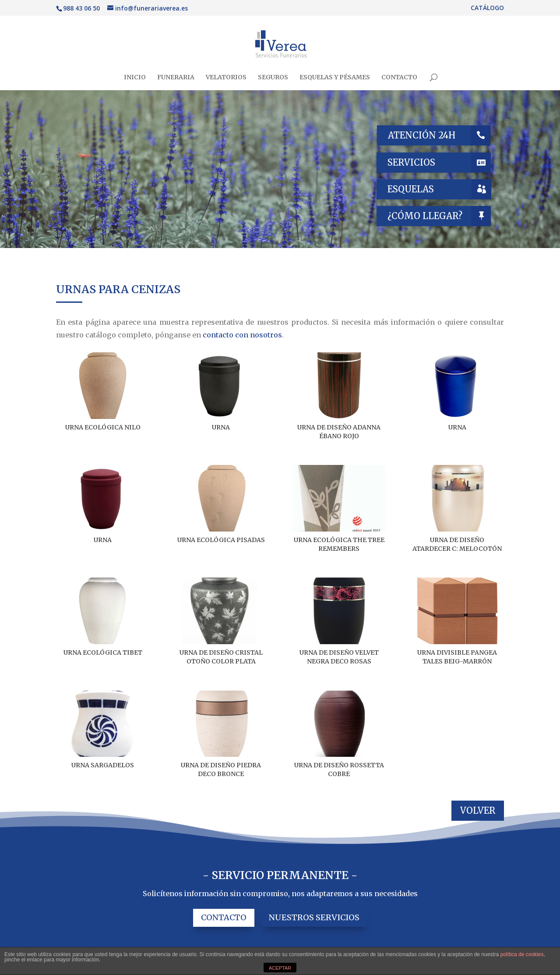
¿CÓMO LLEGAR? (425, 216)
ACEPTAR (280, 968)
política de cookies (522, 954)
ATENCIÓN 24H (422, 135)
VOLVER (478, 810)
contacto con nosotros (242, 335)
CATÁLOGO (487, 8)
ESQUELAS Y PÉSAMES (335, 78)
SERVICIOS (411, 162)
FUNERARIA (176, 78)
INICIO (135, 78)
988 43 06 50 (81, 8)
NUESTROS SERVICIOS (314, 917)
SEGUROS (273, 78)
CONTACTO (399, 78)
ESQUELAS (411, 189)
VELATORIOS (226, 78)
